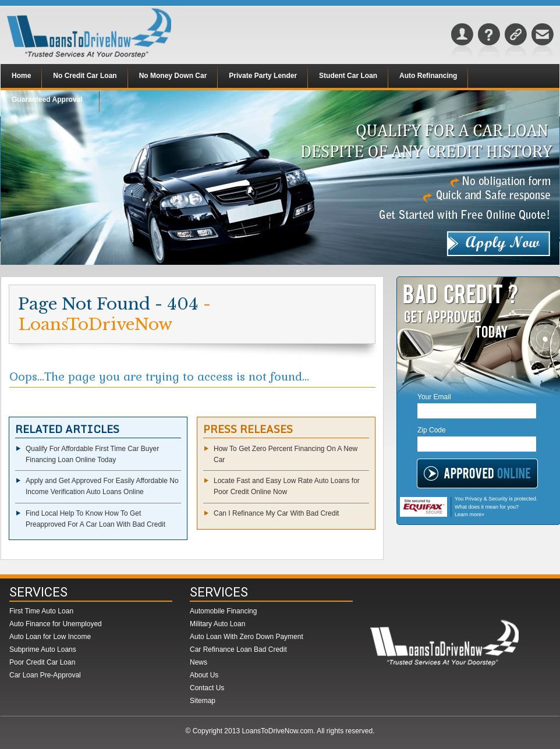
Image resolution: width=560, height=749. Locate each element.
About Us (462, 43)
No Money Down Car (173, 76)
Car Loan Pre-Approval (45, 675)
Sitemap (516, 43)
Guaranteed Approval (47, 100)
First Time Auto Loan (41, 611)
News (199, 662)
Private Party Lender (263, 76)
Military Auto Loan (217, 624)
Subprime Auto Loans (43, 649)
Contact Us (543, 43)
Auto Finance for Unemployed (56, 624)
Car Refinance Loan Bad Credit (238, 649)
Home (21, 76)
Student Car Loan (348, 76)
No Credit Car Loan (85, 76)
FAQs (489, 43)
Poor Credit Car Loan (42, 662)
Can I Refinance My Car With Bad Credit (276, 513)
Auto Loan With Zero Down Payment (247, 637)
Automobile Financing (223, 611)
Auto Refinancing (428, 76)
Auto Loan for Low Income (50, 637)
